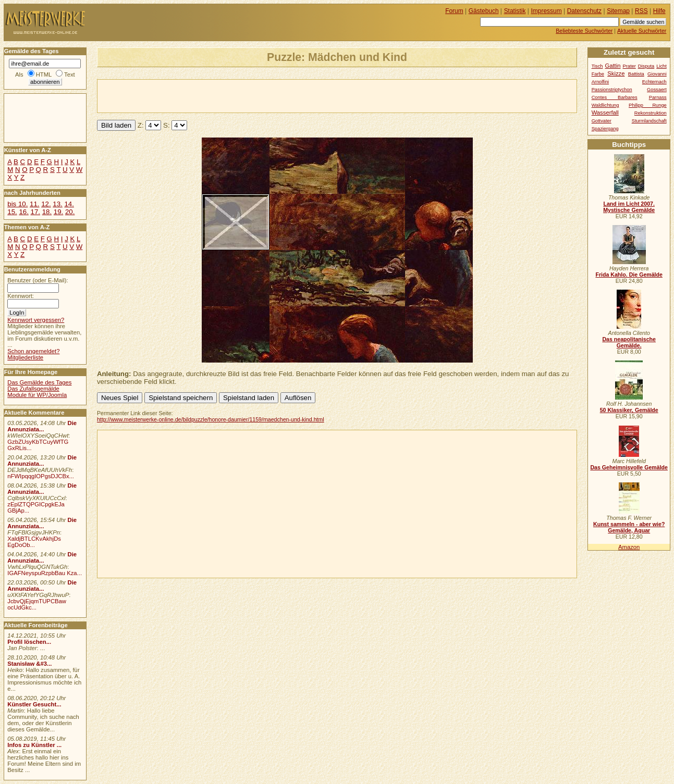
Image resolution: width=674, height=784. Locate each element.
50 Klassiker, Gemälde (629, 410)
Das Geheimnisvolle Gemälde (629, 467)
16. (23, 212)
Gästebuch (484, 11)
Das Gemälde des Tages (39, 382)
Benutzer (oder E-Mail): (38, 280)
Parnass (658, 97)
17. (35, 212)
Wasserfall (605, 113)
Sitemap (618, 11)
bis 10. (17, 204)
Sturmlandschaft (649, 121)
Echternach (654, 82)
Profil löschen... (29, 642)
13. (57, 204)
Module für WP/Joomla (37, 395)
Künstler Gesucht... (34, 704)
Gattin (612, 66)
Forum (454, 11)
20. (70, 212)
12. (46, 204)
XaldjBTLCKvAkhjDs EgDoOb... (34, 542)
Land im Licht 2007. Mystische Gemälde (629, 207)
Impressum (547, 11)
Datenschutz (584, 11)
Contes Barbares (615, 97)
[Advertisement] (219, 95)
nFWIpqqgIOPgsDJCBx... (41, 476)
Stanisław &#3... (29, 664)
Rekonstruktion (651, 113)
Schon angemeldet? (33, 351)
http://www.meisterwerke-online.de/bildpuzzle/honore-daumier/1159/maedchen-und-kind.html (211, 419)
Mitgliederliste (25, 357)
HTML (44, 74)
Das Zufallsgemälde (33, 389)
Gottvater (602, 121)
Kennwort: (21, 296)
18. (47, 212)
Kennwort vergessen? (36, 320)
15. (12, 212)
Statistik (515, 11)
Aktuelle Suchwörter (642, 31)
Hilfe (659, 11)
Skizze (616, 73)
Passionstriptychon (612, 90)
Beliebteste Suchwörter (584, 31)
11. (34, 204)
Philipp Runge (648, 105)
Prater (629, 66)
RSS (641, 11)
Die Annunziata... (42, 426)
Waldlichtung (605, 105)
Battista (636, 74)
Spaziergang (605, 129)
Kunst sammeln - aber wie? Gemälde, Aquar (629, 527)
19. (58, 212)
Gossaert (657, 90)
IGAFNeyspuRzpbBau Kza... (45, 573)
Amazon (629, 547)
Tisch (597, 66)
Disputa (646, 66)
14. (69, 204)
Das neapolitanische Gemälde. (629, 342)
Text (70, 74)
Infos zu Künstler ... (34, 745)
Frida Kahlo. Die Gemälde (629, 275)
